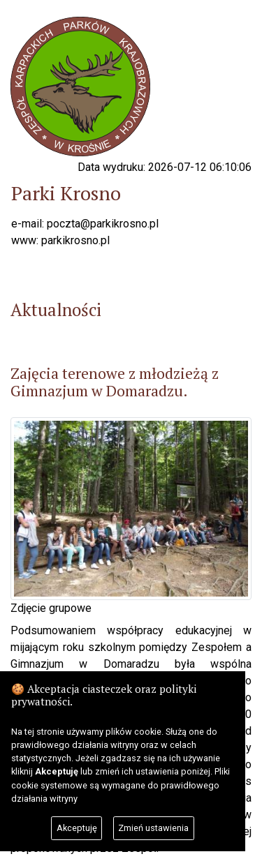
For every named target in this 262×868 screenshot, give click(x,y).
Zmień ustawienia (153, 828)
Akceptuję (77, 828)
